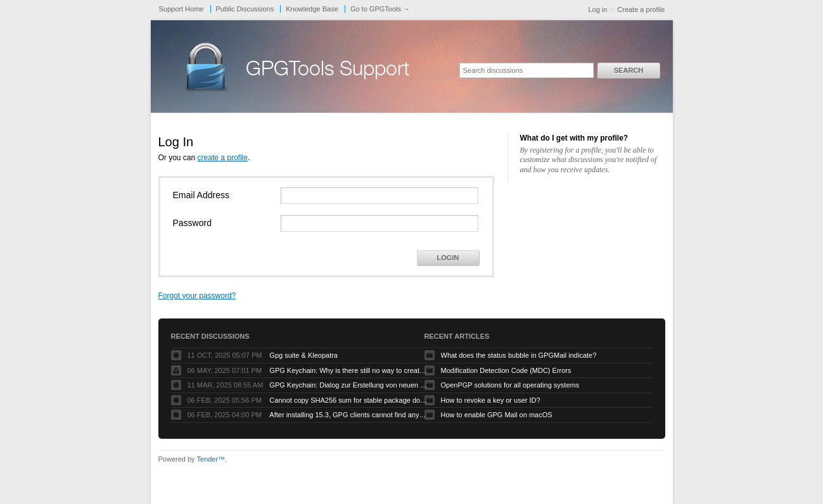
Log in (597, 9)
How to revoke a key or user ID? (491, 400)
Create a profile (641, 9)
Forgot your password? (197, 296)
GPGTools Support (328, 71)
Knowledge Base (312, 9)
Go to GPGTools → (380, 9)
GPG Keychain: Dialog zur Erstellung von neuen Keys (348, 385)
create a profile (223, 158)
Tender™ (211, 459)
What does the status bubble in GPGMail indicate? (519, 355)
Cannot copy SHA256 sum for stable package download (348, 400)
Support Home (182, 9)
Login (448, 258)
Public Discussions (245, 9)
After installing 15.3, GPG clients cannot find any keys (348, 415)
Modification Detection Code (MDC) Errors (506, 370)
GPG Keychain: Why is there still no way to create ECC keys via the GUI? (348, 370)
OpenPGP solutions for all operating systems (510, 385)
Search (628, 70)
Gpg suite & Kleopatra (303, 355)
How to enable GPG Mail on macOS (497, 415)
